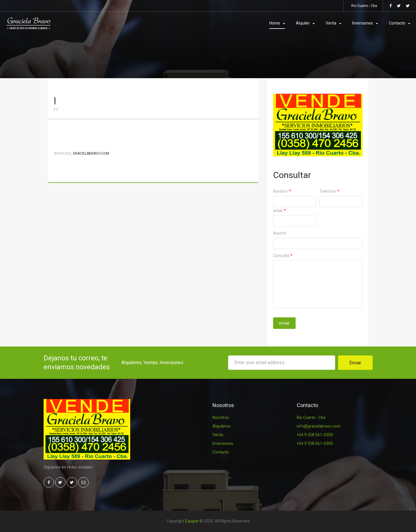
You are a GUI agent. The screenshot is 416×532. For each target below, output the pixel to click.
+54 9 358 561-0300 (315, 435)
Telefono (328, 191)
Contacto (397, 23)
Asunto (280, 233)
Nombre (280, 191)
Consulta (281, 256)
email (278, 211)
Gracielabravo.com (91, 153)
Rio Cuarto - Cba (311, 418)
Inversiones (363, 23)
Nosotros (221, 418)
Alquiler (303, 23)
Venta (331, 23)
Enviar (355, 363)
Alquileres (222, 426)
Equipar (192, 521)
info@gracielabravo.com (319, 426)
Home (275, 23)
